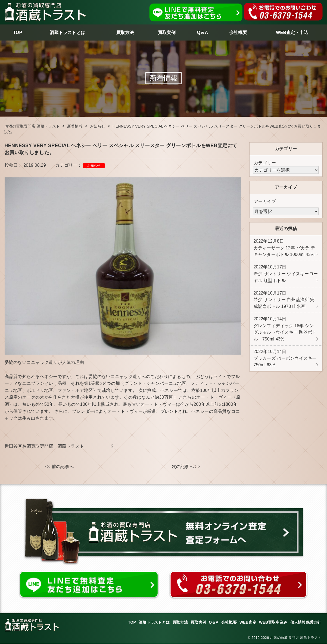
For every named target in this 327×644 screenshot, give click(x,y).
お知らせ (94, 166)
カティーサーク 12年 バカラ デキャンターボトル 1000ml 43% (284, 248)
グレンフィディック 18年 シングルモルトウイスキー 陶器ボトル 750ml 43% (285, 332)
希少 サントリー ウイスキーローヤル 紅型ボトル (286, 275)
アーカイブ (265, 201)
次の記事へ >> (186, 467)
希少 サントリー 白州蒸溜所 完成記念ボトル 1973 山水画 (284, 302)
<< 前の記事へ (59, 467)
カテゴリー (265, 163)
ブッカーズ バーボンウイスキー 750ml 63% (285, 362)
